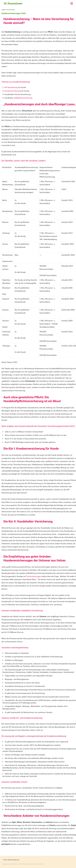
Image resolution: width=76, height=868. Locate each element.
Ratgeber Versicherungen (8, 10)
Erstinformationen (24, 864)
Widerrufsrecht (39, 864)
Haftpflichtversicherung (23, 98)
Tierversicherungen (34, 576)
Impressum (6, 864)
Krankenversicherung (13, 91)
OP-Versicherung (11, 87)
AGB (32, 864)
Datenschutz (14, 864)
